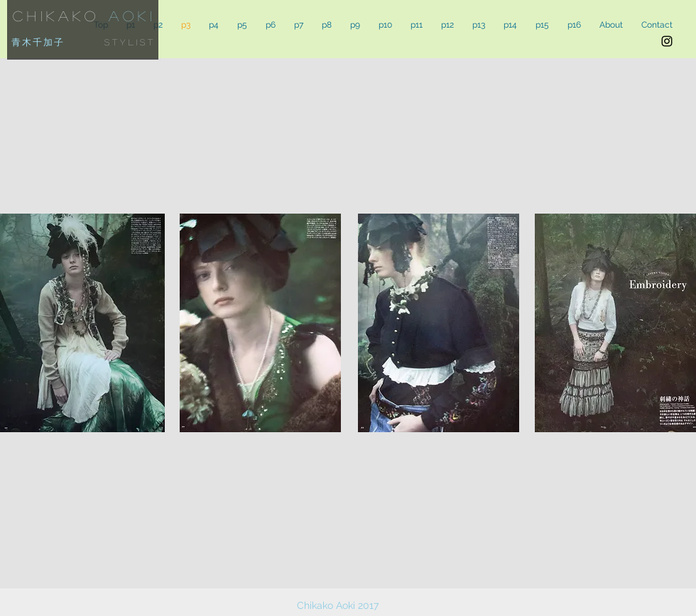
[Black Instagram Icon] (667, 41)
